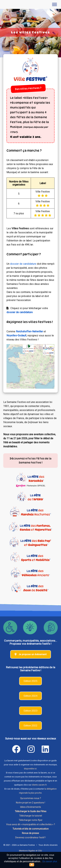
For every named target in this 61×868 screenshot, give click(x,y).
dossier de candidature (23, 264)
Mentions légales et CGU (30, 851)
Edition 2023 (30, 711)
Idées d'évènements (31, 807)
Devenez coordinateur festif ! (30, 837)
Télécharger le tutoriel (31, 816)
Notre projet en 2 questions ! (30, 803)
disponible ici (30, 769)
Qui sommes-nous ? (31, 798)
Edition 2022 (30, 726)
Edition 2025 (30, 681)
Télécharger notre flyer (31, 820)
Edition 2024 (30, 696)
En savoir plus (50, 861)
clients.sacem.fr (39, 785)
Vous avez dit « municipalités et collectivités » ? (31, 824)
